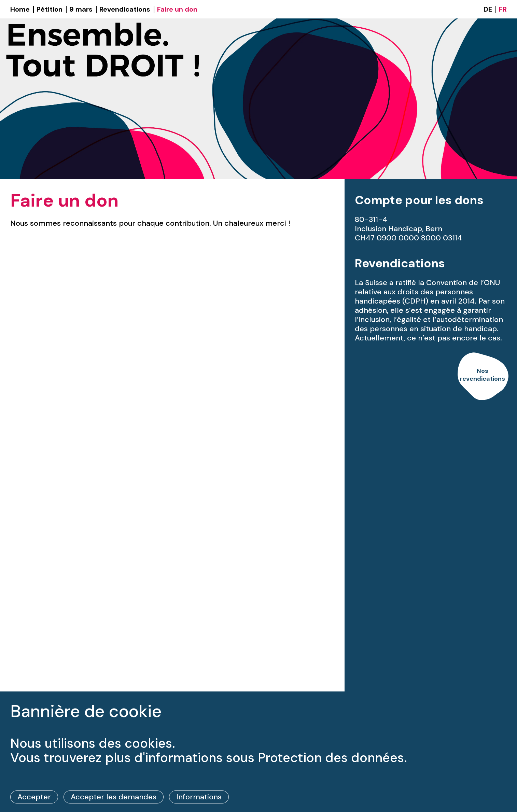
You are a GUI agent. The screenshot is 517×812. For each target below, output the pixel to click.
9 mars (81, 9)
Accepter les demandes (114, 797)
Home (20, 9)
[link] (483, 377)
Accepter (34, 797)
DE (488, 9)
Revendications (125, 9)
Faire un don (177, 9)
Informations (199, 797)
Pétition (50, 9)
